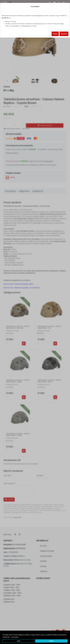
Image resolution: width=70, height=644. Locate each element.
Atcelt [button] (66, 632)
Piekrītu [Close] (55, 34)
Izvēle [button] (19, 641)
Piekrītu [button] (51, 641)
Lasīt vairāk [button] (15, 637)
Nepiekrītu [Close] (64, 34)
